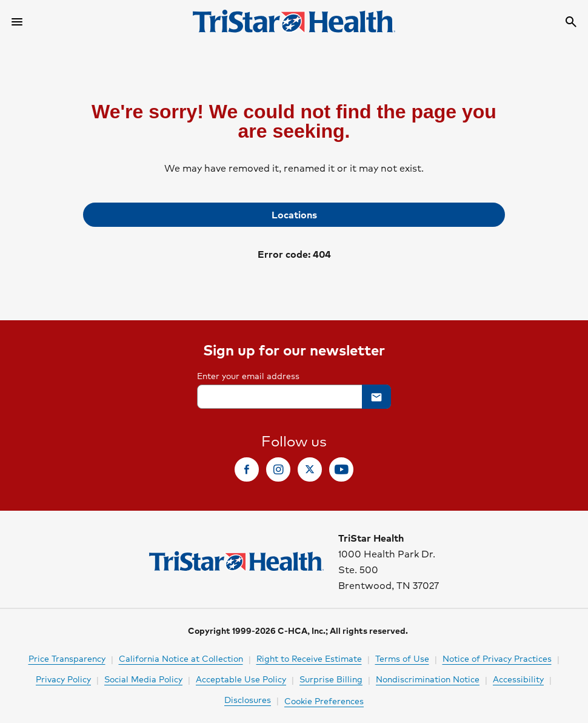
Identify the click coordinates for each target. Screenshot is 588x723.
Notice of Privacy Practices (497, 658)
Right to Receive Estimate (309, 658)
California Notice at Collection (181, 658)
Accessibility (518, 679)
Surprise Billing (331, 679)
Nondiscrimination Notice (428, 679)
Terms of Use (402, 658)
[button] (376, 397)
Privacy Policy (63, 679)
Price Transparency (67, 658)
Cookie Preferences (324, 701)
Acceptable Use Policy (241, 679)
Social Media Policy (143, 679)
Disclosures (248, 699)
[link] (294, 215)
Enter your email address (248, 375)
